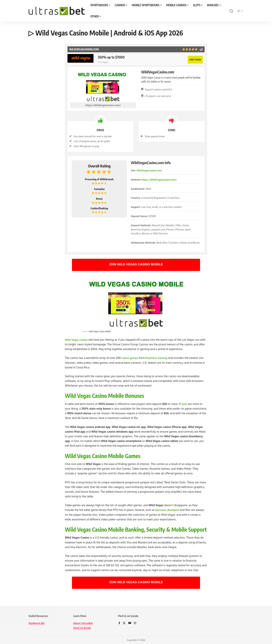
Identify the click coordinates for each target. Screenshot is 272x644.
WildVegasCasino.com (149, 170)
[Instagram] (136, 623)
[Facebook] (119, 623)
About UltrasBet (84, 623)
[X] (124, 623)
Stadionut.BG (37, 623)
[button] (231, 11)
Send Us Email (83, 627)
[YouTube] (130, 623)
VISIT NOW (195, 59)
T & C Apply (103, 62)
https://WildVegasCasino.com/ (103, 105)
